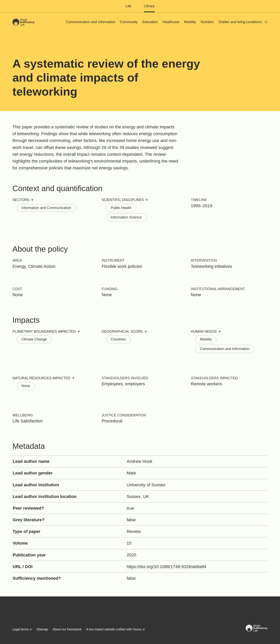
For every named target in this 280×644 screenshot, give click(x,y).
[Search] (266, 22)
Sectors (21, 200)
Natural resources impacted (41, 378)
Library (149, 6)
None (26, 386)
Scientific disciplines (123, 200)
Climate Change (34, 339)
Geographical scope (122, 332)
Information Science (126, 217)
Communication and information (91, 22)
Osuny (137, 629)
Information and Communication (46, 208)
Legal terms (21, 629)
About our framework (67, 629)
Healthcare (171, 22)
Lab (128, 6)
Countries (118, 339)
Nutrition (207, 22)
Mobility (190, 22)
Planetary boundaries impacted (44, 332)
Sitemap (42, 629)
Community (129, 22)
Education (150, 22)
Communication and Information (225, 349)
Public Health (121, 208)
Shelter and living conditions (240, 22)
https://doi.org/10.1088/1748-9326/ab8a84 (166, 567)
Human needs (204, 332)
